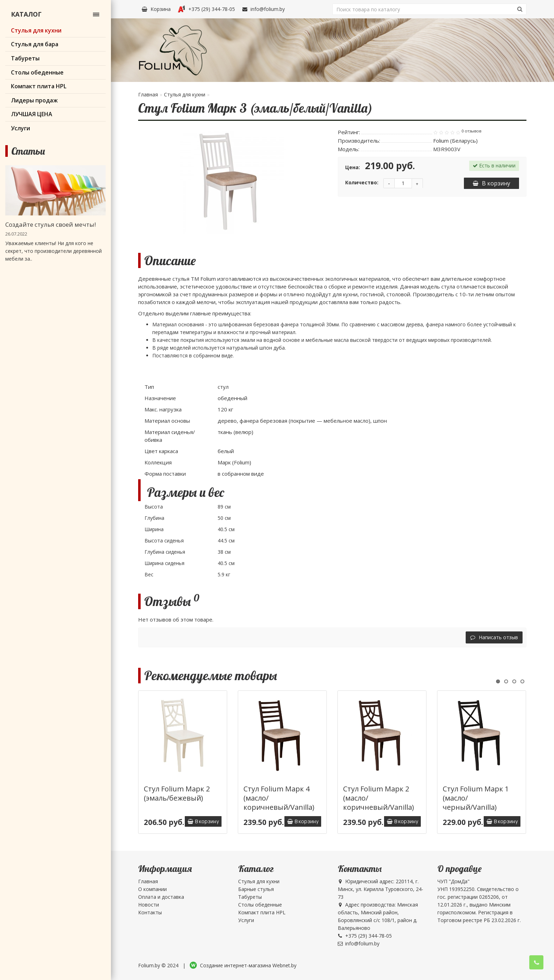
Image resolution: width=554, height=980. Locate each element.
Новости (149, 905)
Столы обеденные (260, 905)
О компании (152, 889)
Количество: (362, 182)
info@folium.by (263, 9)
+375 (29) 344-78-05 (206, 9)
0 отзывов (471, 131)
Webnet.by (284, 965)
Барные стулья (256, 889)
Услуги (246, 920)
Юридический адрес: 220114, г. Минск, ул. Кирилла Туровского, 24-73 (381, 889)
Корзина (156, 9)
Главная (148, 94)
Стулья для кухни (185, 94)
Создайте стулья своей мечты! (51, 224)
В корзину (491, 183)
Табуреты (250, 897)
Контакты (150, 912)
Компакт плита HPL (262, 912)
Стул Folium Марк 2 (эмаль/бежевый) (177, 793)
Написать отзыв (494, 637)
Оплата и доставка (161, 897)
